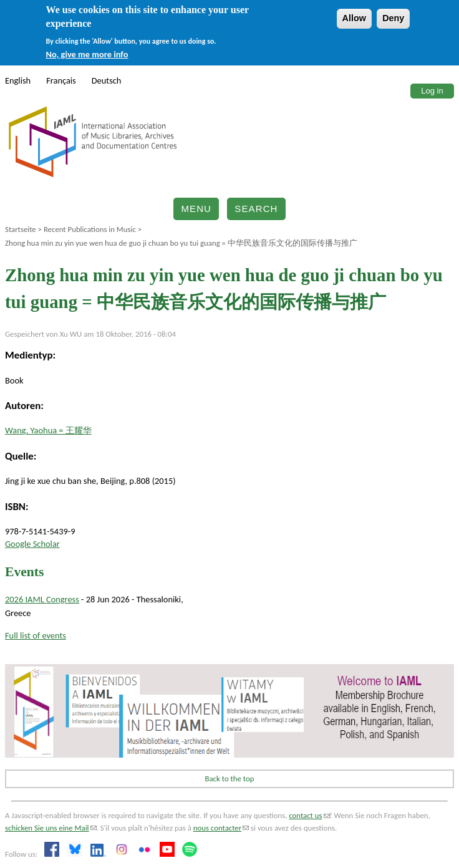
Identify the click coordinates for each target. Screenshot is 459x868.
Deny (393, 18)
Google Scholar (32, 544)
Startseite (21, 229)
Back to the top (230, 779)
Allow (354, 18)
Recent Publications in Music (90, 229)
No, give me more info (87, 54)
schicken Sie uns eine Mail (51, 828)
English (18, 80)
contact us (309, 815)
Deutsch (107, 80)
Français (61, 80)
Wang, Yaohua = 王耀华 (48, 430)
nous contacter (221, 828)
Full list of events (36, 635)
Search (256, 209)
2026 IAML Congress (42, 599)
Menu (196, 209)
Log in (432, 91)
